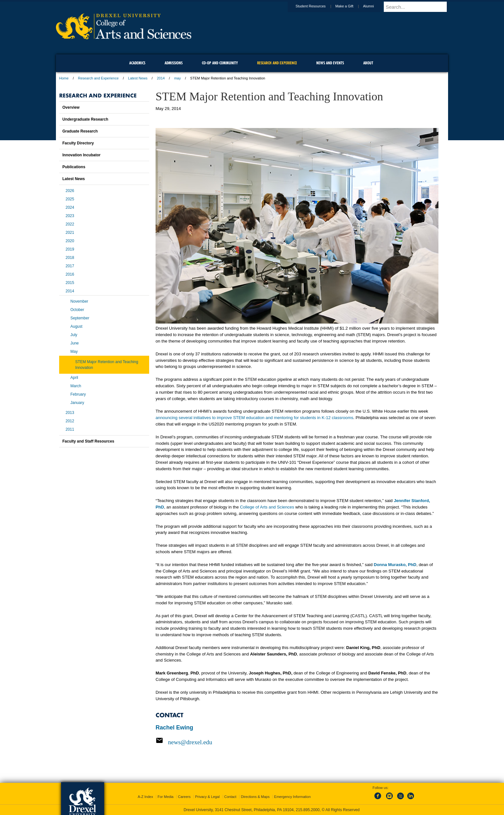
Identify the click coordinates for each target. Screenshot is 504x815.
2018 (70, 258)
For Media (166, 797)
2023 (70, 216)
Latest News (138, 78)
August (76, 326)
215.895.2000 (308, 810)
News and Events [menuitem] (330, 63)
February (78, 394)
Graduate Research (80, 131)
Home (64, 78)
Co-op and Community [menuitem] (220, 63)
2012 (70, 421)
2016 (70, 274)
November (79, 301)
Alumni (374, 6)
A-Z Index (145, 797)
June (75, 343)
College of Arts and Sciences (267, 507)
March (76, 386)
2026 (70, 191)
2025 (70, 199)
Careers (184, 797)
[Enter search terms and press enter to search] (419, 7)
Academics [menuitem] (137, 63)
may (178, 78)
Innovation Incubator (81, 155)
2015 (70, 283)
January (77, 403)
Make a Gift (350, 6)
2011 (70, 429)
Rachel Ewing (174, 728)
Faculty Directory (78, 143)
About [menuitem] (368, 63)
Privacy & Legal (207, 797)
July (74, 335)
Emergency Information (292, 797)
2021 (70, 233)
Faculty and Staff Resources (88, 441)
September (80, 318)
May (74, 352)
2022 (70, 224)
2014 (161, 78)
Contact (230, 797)
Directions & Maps (255, 797)
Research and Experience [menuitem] (277, 63)
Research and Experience (99, 78)
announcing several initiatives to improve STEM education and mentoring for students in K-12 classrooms (254, 418)
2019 (70, 249)
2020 (70, 241)
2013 (70, 413)
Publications (74, 167)
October (77, 310)
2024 (70, 207)
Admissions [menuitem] (174, 63)
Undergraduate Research (85, 119)
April (74, 378)
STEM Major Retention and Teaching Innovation (107, 365)
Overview (71, 107)
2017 (70, 266)
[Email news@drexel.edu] (297, 742)
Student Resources (317, 6)
